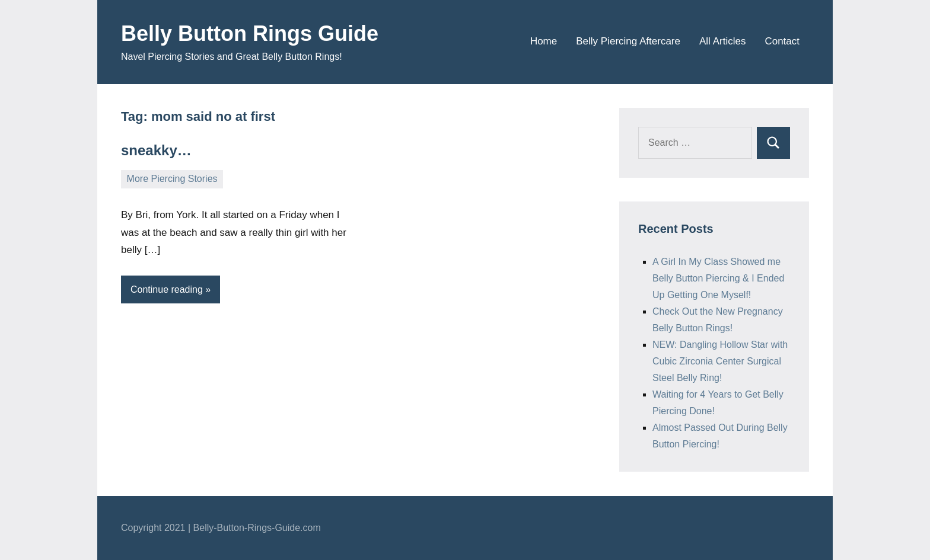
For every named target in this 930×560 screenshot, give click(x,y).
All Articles (722, 41)
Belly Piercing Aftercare (628, 41)
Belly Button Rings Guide (250, 33)
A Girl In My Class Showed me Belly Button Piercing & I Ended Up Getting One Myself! (718, 278)
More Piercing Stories (172, 179)
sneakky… (156, 150)
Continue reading (167, 289)
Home (544, 41)
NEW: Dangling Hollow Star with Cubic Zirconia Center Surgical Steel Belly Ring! (720, 361)
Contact (782, 41)
